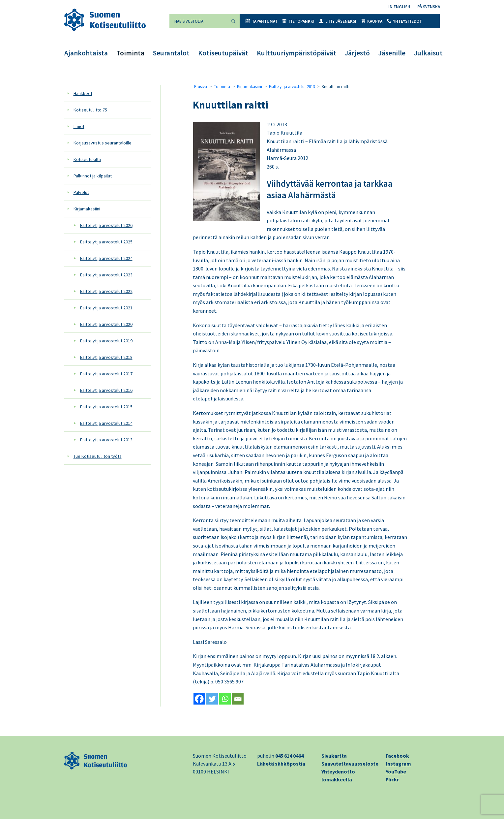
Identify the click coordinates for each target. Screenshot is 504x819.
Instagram (398, 764)
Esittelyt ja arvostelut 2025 (106, 242)
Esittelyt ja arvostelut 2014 (106, 423)
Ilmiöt (79, 126)
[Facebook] (199, 699)
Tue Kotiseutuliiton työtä (98, 456)
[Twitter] (212, 699)
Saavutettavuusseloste (350, 764)
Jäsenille (392, 53)
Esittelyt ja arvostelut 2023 (106, 275)
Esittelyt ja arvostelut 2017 (106, 374)
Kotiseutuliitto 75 (90, 110)
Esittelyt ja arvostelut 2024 (106, 258)
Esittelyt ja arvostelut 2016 (106, 390)
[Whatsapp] (225, 699)
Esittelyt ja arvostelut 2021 (106, 308)
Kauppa (372, 21)
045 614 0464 (289, 756)
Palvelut (81, 192)
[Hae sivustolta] (198, 21)
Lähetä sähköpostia (281, 764)
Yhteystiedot (404, 21)
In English (399, 7)
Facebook (397, 756)
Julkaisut (428, 53)
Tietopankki (298, 21)
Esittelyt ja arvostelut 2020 (106, 324)
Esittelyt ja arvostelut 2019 (106, 341)
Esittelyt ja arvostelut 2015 (106, 407)
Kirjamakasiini (87, 209)
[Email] (238, 699)
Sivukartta (334, 756)
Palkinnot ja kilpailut (93, 176)
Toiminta (130, 53)
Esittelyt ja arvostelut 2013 (106, 440)
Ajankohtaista (86, 53)
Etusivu (201, 87)
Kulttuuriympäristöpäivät (296, 53)
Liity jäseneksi (338, 21)
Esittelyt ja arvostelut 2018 (106, 357)
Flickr (392, 779)
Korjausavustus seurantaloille (103, 143)
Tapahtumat (262, 21)
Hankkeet (83, 93)
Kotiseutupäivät (223, 53)
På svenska (429, 7)
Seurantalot (171, 53)
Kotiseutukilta (87, 159)
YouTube (396, 772)
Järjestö (357, 53)
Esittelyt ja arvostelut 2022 (106, 291)
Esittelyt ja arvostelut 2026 (106, 225)
